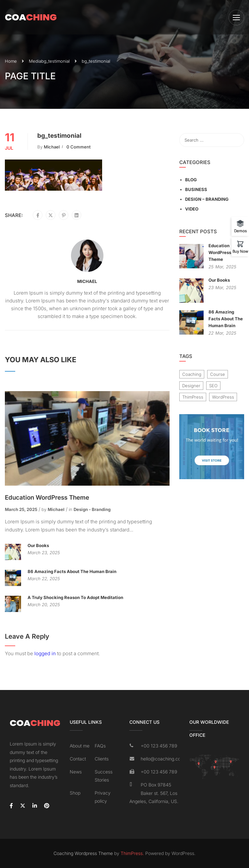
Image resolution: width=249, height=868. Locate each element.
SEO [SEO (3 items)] (213, 386)
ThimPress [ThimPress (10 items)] (193, 397)
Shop (75, 793)
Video (192, 209)
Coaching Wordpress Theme (83, 853)
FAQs (100, 746)
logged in (45, 653)
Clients (102, 759)
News (76, 772)
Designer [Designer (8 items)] (191, 386)
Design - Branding (92, 509)
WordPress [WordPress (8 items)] (223, 397)
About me (80, 746)
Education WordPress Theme (47, 498)
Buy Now (240, 251)
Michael (52, 147)
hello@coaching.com (160, 759)
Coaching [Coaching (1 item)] (192, 374)
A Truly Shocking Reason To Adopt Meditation (75, 597)
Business (196, 189)
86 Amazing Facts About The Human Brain (72, 571)
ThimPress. (132, 853)
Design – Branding (207, 199)
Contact (78, 759)
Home (11, 61)
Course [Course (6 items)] (218, 374)
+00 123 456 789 (159, 746)
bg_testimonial (55, 61)
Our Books (38, 545)
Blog (191, 180)
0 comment (78, 147)
